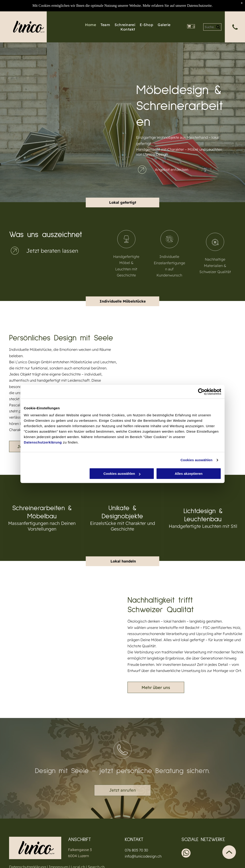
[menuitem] (88, 25)
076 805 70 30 (136, 850)
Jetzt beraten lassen (52, 251)
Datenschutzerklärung (43, 442)
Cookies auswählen (197, 460)
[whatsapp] (186, 854)
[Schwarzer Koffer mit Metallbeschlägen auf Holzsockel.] (39, 146)
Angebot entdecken (172, 170)
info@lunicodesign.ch (143, 856)
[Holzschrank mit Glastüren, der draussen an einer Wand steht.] (39, 92)
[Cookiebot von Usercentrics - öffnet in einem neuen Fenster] (201, 392)
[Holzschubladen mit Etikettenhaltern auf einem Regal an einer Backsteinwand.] (93, 104)
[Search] (212, 27)
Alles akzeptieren (189, 474)
